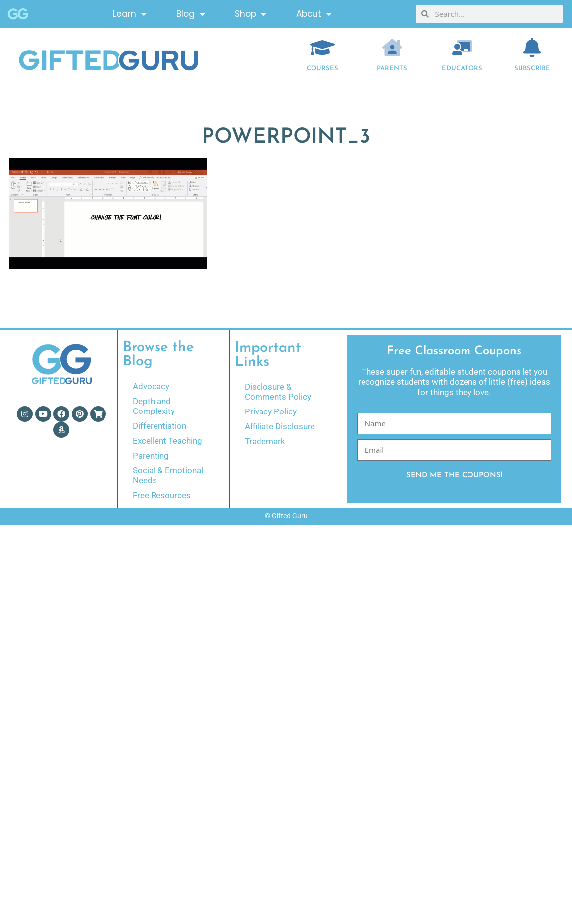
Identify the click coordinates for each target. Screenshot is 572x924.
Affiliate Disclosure (280, 426)
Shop (251, 14)
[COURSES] (322, 48)
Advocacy (151, 386)
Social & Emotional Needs (168, 475)
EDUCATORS (462, 69)
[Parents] (392, 48)
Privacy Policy (271, 411)
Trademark (265, 441)
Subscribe (532, 69)
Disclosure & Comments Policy (278, 392)
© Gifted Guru (286, 516)
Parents (392, 69)
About (314, 14)
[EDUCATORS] (462, 48)
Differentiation (159, 426)
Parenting (151, 456)
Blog (191, 14)
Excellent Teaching (167, 441)
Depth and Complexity (154, 406)
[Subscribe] (532, 48)
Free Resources (162, 495)
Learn (130, 14)
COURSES (322, 69)
